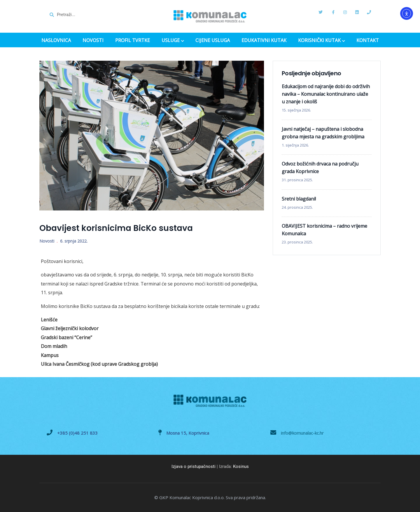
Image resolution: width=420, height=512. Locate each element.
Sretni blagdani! (299, 199)
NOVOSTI (93, 40)
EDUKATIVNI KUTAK (264, 40)
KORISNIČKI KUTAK (321, 41)
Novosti (47, 241)
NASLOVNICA (56, 40)
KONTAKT (368, 40)
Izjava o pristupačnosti (194, 466)
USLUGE (173, 41)
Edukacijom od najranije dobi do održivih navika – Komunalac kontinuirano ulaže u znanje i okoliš (326, 94)
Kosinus (241, 466)
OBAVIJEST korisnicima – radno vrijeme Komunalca (324, 230)
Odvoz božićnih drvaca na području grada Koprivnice (320, 168)
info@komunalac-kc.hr (302, 433)
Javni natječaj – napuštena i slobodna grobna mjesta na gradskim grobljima (323, 133)
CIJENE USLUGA (213, 40)
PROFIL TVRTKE (133, 40)
